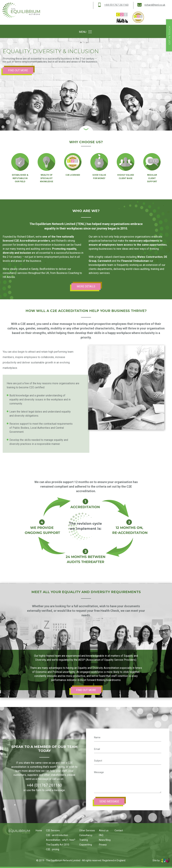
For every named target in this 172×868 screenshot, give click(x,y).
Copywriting (86, 845)
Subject (98, 761)
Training (84, 840)
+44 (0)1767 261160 (116, 5)
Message (99, 772)
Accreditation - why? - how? (61, 840)
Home (39, 830)
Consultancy (86, 835)
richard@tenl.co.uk (155, 5)
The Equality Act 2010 (58, 845)
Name (97, 737)
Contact (119, 830)
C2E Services (53, 830)
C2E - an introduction (57, 835)
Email (97, 749)
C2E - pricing (53, 849)
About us (104, 830)
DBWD (165, 860)
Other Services (87, 830)
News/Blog (105, 840)
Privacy (103, 845)
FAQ (101, 835)
